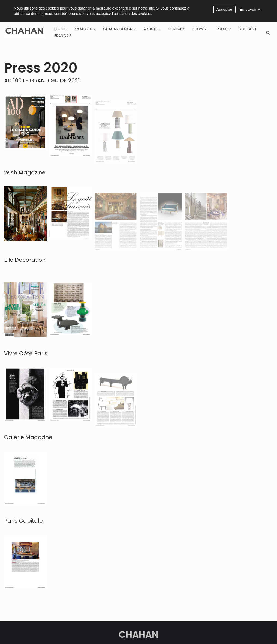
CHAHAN (138, 634)
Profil (60, 29)
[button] (94, 29)
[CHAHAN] (25, 33)
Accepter (225, 9)
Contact (247, 29)
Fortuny (177, 29)
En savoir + (250, 9)
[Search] (268, 33)
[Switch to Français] (63, 36)
